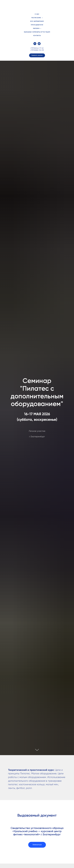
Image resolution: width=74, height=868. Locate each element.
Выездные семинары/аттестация (37, 32)
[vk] (35, 44)
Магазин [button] (36, 28)
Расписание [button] (36, 18)
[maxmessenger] (39, 44)
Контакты (37, 36)
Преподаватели (37, 25)
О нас (37, 14)
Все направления (37, 21)
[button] (37, 55)
